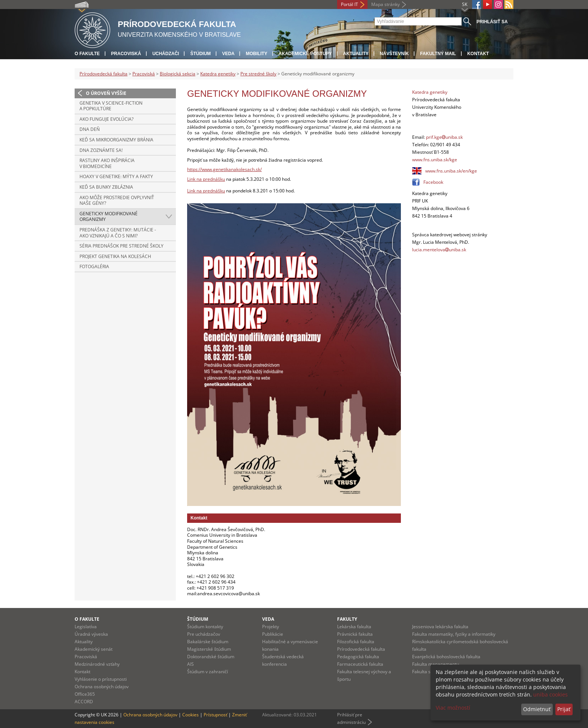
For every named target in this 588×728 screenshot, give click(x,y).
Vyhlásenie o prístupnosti (101, 679)
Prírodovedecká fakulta (103, 74)
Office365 (85, 694)
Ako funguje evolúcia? (106, 119)
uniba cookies (550, 694)
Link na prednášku (206, 179)
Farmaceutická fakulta (360, 664)
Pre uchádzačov (204, 634)
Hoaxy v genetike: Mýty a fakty (116, 176)
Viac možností (453, 708)
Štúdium (200, 54)
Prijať (564, 709)
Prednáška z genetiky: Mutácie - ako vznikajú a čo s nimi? (118, 233)
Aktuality (356, 54)
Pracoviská (126, 54)
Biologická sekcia (178, 74)
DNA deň (90, 129)
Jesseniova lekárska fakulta (440, 627)
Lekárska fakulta (354, 627)
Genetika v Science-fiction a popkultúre (111, 106)
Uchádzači (166, 54)
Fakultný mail (438, 54)
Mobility (256, 54)
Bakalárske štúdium (208, 642)
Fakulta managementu (436, 664)
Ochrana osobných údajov (102, 687)
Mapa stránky (385, 4)
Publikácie (273, 634)
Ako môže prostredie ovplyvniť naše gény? (117, 200)
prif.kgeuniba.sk (444, 137)
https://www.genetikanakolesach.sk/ (224, 169)
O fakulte (87, 54)
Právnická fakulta (355, 634)
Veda (228, 54)
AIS (190, 664)
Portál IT (349, 4)
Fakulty (347, 619)
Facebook (433, 182)
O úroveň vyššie (106, 93)
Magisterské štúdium (209, 649)
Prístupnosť (215, 715)
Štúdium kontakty (205, 627)
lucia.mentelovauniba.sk (439, 250)
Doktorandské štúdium (211, 657)
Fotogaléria (94, 266)
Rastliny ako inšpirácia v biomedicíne (107, 163)
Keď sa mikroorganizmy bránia (116, 140)
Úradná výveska (91, 634)
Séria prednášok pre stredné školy (121, 246)
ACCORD (84, 702)
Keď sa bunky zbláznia (106, 187)
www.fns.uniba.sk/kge (435, 160)
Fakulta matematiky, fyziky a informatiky (454, 634)
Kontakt (478, 54)
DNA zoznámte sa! (101, 150)
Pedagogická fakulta (358, 657)
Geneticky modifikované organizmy (109, 217)
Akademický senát (94, 649)
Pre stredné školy (258, 74)
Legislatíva (86, 627)
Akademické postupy (305, 54)
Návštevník (394, 54)
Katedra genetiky (218, 74)
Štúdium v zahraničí (208, 672)
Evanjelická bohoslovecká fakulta (446, 657)
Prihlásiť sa (492, 22)
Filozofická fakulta (356, 642)
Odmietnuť (537, 709)
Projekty (271, 627)
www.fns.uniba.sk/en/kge (451, 171)
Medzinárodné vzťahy (97, 664)
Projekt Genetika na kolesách (115, 256)
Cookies (190, 715)
